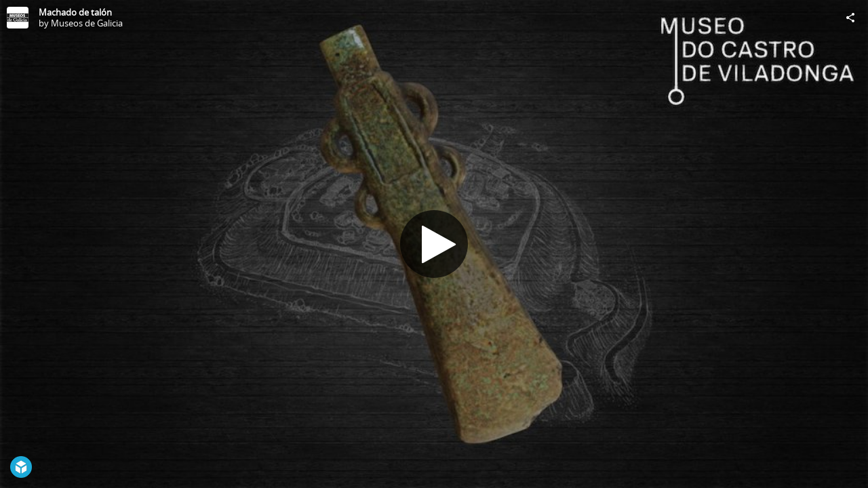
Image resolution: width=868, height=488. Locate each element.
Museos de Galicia (87, 23)
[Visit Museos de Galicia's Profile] (18, 18)
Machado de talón (75, 12)
